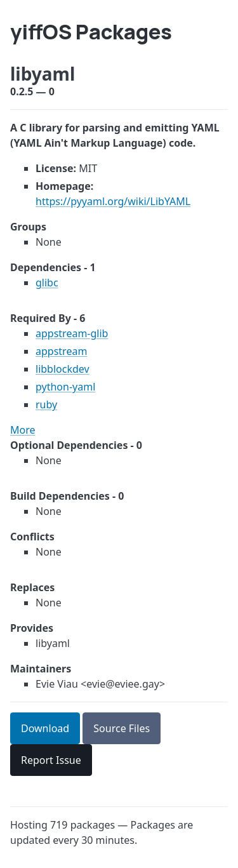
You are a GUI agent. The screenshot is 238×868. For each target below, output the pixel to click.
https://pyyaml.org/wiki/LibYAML (113, 201)
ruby (46, 404)
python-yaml (65, 387)
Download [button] (45, 728)
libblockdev (63, 369)
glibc (47, 283)
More (23, 430)
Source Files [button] (122, 728)
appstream (61, 351)
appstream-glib (72, 333)
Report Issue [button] (51, 760)
